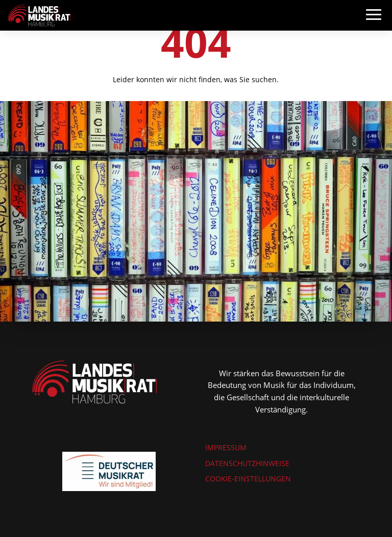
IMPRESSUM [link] (226, 447)
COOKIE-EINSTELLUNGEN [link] (248, 479)
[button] (374, 25)
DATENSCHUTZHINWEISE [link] (247, 463)
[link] (39, 15)
